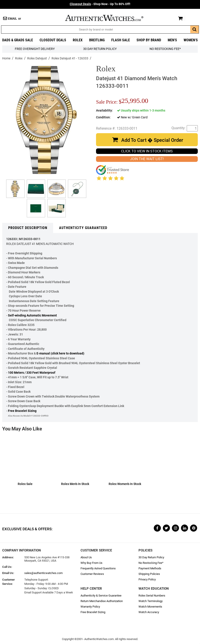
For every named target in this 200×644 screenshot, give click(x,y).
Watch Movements (150, 607)
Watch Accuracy (149, 612)
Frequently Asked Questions (98, 568)
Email (12, 19)
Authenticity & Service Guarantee (101, 596)
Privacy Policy (147, 579)
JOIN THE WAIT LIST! (147, 159)
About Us (86, 557)
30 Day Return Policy (151, 557)
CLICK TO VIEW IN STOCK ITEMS (147, 151)
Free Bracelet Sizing (22, 411)
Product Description (28, 228)
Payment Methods (150, 568)
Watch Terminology (151, 601)
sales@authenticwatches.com (43, 573)
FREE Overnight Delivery (35, 49)
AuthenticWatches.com (109, 18)
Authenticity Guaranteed (83, 228)
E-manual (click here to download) (60, 353)
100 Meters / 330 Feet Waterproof (32, 373)
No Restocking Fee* (165, 49)
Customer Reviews (92, 574)
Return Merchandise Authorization (102, 601)
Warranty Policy (90, 607)
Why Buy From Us (91, 563)
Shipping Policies (149, 574)
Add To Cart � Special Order (152, 140)
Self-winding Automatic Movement (32, 315)
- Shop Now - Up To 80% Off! (100, 4)
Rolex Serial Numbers (152, 596)
